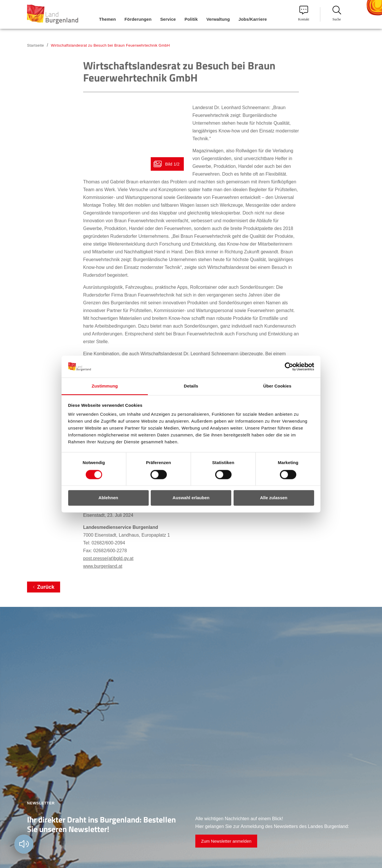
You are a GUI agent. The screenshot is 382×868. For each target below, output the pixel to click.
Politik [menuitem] (191, 19)
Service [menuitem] (168, 19)
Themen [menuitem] (107, 19)
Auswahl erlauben (191, 498)
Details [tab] (191, 386)
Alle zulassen (274, 498)
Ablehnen (108, 498)
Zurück (46, 587)
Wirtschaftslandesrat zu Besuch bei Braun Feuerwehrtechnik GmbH (110, 45)
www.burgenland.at (103, 566)
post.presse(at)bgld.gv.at (108, 558)
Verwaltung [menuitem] (218, 19)
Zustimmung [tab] (105, 386)
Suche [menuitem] (337, 14)
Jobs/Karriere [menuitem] (253, 19)
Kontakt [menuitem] (304, 14)
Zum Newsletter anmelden (226, 841)
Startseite (36, 45)
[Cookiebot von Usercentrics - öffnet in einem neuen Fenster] (289, 366)
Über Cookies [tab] (277, 386)
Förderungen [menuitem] (138, 19)
